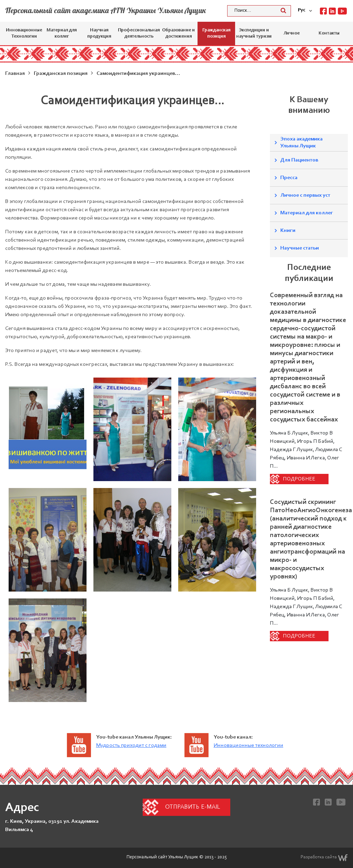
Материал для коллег (62, 33)
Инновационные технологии (249, 745)
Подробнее (299, 479)
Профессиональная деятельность (139, 33)
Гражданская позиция (216, 33)
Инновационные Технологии (24, 33)
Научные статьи (300, 248)
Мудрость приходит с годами (131, 745)
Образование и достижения (178, 33)
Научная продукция (99, 33)
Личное (291, 33)
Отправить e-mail (193, 807)
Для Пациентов (299, 160)
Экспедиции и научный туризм (254, 33)
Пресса (289, 178)
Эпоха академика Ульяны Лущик (301, 143)
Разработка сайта (324, 858)
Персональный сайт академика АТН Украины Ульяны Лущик (106, 10)
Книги (288, 231)
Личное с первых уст (305, 195)
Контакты (329, 33)
